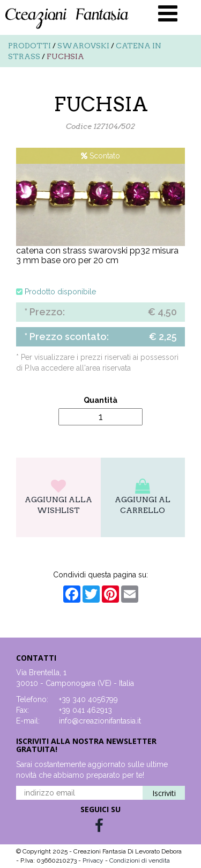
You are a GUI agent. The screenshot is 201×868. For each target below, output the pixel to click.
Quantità (100, 400)
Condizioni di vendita (140, 860)
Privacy (94, 860)
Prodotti (29, 46)
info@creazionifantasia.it (100, 721)
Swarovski (83, 46)
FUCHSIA (65, 56)
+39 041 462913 (85, 710)
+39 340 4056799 (88, 699)
